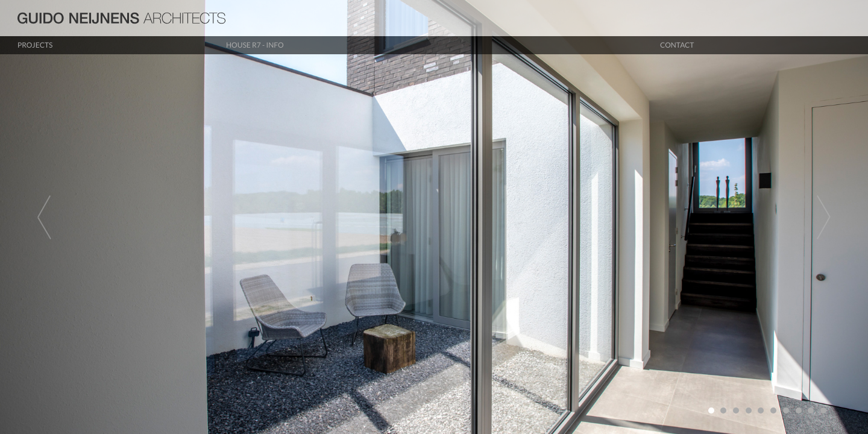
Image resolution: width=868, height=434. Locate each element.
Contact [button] (677, 45)
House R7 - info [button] (255, 45)
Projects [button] (35, 45)
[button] (65, 217)
